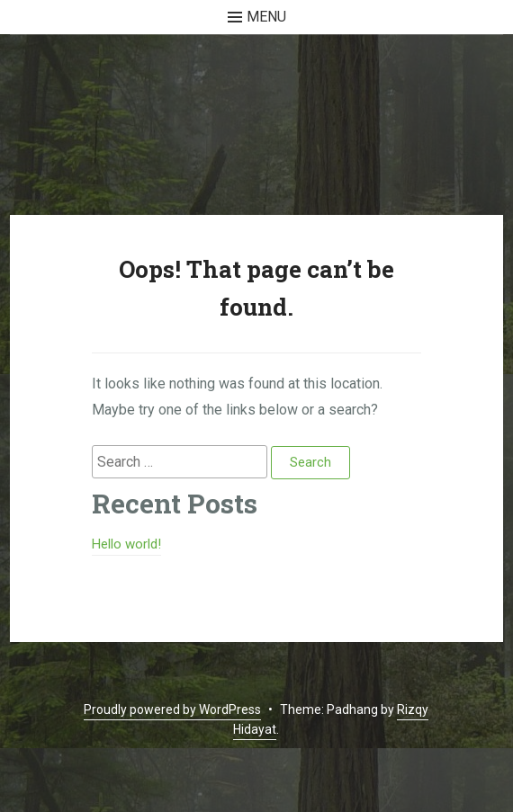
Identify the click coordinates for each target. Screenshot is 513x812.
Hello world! (126, 544)
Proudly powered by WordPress (172, 709)
